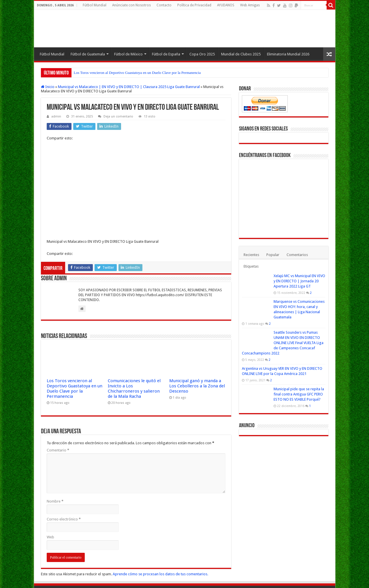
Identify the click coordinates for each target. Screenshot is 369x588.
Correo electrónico (64, 491)
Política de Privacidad (194, 5)
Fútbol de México (128, 54)
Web (50, 509)
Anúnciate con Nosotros (131, 5)
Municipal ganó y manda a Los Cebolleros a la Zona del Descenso (197, 358)
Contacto (164, 5)
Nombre (55, 473)
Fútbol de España (166, 54)
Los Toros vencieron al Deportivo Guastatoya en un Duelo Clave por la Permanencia (137, 73)
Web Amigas (250, 5)
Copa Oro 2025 (202, 54)
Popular (273, 255)
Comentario (58, 422)
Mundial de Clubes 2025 (241, 54)
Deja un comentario (118, 116)
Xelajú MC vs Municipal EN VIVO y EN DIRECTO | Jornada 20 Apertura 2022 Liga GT (299, 281)
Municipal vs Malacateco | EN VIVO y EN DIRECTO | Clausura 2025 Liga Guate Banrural (129, 87)
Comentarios (297, 255)
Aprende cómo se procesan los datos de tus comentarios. (160, 546)
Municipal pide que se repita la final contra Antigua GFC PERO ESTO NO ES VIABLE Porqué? (299, 394)
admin (56, 116)
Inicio (48, 87)
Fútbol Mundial (95, 5)
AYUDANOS (226, 5)
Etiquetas (251, 266)
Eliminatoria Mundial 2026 (288, 54)
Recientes (251, 255)
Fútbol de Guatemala (88, 54)
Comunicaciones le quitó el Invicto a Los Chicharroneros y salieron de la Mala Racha (134, 360)
